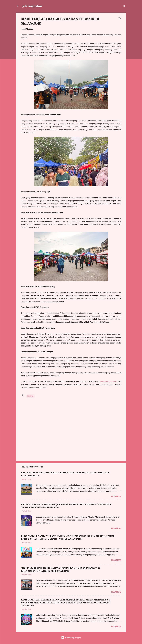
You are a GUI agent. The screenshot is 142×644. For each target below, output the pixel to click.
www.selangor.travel (108, 381)
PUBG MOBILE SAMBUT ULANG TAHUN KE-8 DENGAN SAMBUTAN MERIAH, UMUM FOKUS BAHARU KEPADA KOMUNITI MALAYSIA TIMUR (67, 538)
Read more (116, 497)
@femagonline (32, 6)
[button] (120, 18)
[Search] (124, 7)
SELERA (30, 396)
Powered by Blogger (71, 638)
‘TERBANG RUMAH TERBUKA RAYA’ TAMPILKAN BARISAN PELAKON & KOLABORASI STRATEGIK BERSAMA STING (61, 569)
